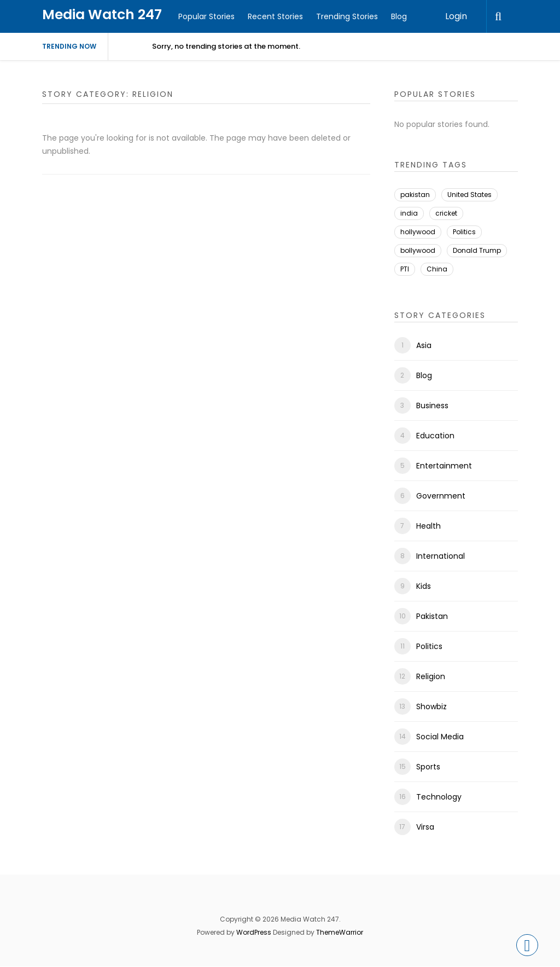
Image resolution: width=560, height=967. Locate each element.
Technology (439, 797)
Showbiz (431, 707)
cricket (446, 213)
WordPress (254, 932)
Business (432, 406)
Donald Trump (477, 250)
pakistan (415, 195)
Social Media (440, 737)
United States (469, 195)
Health (428, 526)
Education (435, 436)
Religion (431, 676)
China (437, 269)
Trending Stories (347, 16)
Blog (399, 16)
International (441, 556)
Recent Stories (275, 16)
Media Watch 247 (102, 15)
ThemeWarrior (340, 932)
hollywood (418, 232)
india (409, 213)
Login (456, 16)
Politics (464, 232)
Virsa (425, 827)
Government (441, 496)
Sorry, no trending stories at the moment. (226, 46)
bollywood (418, 250)
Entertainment (444, 466)
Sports (428, 767)
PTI (405, 269)
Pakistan (432, 616)
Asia (424, 345)
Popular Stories (206, 16)
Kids (424, 586)
